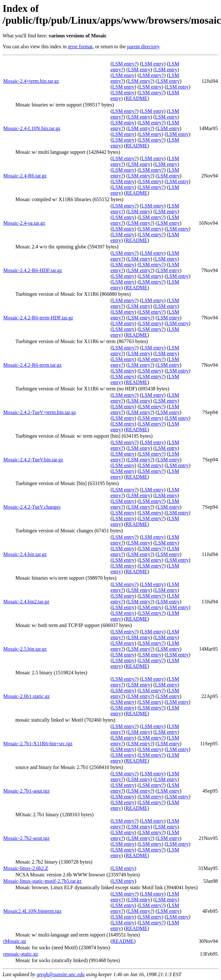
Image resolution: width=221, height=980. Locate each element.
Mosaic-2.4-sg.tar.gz (24, 223)
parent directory (143, 47)
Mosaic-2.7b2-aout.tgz (26, 838)
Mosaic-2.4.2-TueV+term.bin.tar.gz (40, 412)
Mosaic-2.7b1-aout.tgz (26, 791)
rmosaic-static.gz (21, 954)
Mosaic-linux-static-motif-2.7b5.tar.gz (42, 881)
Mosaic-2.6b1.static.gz (26, 696)
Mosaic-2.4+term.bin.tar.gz (31, 81)
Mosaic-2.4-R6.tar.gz (25, 176)
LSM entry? (124, 64)
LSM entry (153, 64)
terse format (80, 47)
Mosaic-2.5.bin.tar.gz (25, 649)
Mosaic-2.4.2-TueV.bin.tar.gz (33, 460)
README (137, 98)
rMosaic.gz (15, 941)
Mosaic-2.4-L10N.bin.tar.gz (32, 128)
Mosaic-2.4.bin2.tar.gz (26, 602)
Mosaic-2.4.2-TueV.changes (32, 507)
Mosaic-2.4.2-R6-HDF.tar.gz (33, 270)
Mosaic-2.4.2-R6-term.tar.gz (32, 365)
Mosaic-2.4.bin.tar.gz (25, 554)
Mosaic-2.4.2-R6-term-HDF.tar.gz (38, 318)
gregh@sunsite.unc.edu (61, 974)
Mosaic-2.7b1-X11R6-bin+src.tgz (38, 744)
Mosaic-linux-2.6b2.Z (26, 868)
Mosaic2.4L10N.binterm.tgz (32, 911)
